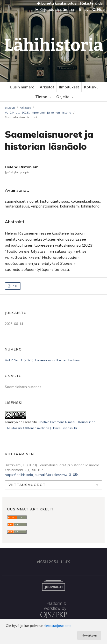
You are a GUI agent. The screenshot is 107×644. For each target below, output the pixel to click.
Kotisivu (91, 87)
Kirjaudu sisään (51, 9)
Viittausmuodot (27, 485)
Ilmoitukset (69, 87)
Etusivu (10, 108)
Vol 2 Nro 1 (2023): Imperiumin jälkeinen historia (38, 112)
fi (80, 9)
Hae (99, 9)
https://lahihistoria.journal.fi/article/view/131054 (42, 475)
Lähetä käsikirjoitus (57, 3)
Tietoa (42, 97)
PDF (14, 286)
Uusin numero (22, 87)
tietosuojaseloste (58, 626)
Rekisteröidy (92, 3)
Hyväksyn (89, 635)
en (73, 9)
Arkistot (47, 87)
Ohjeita (63, 97)
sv (87, 9)
